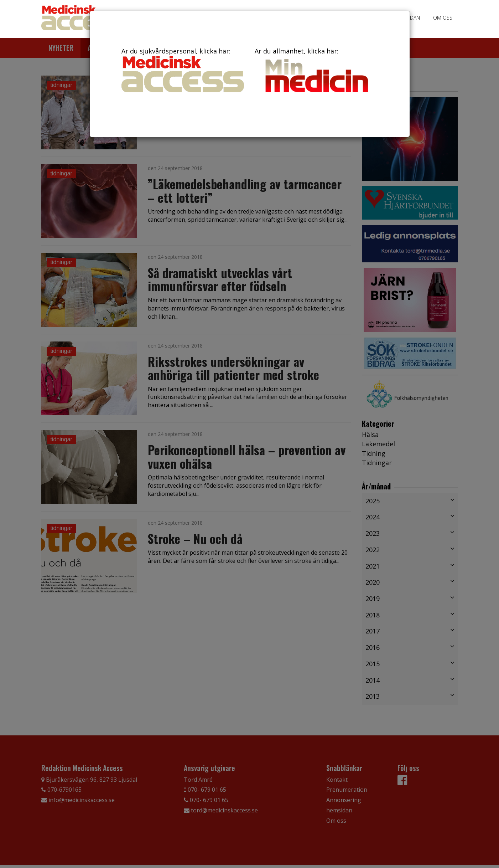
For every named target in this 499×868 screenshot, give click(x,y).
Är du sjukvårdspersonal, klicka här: (183, 70)
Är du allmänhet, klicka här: (316, 71)
